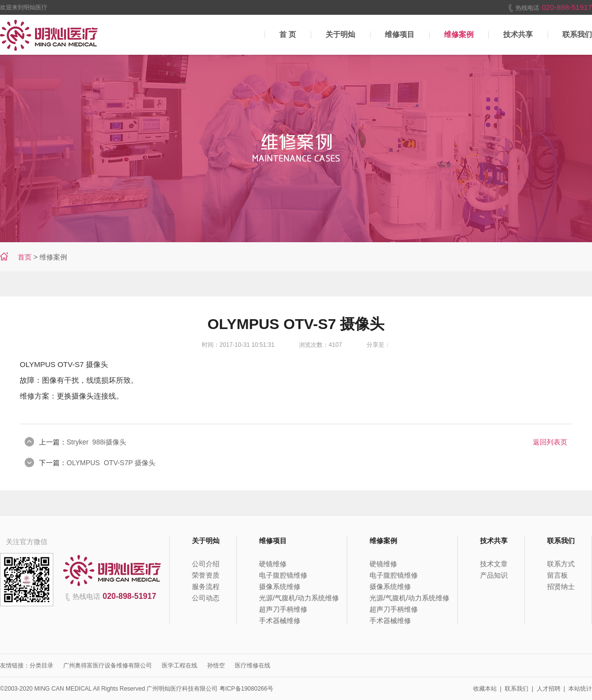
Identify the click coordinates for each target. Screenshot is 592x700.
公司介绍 (206, 564)
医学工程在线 (180, 665)
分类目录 (41, 665)
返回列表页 (550, 442)
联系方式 (561, 564)
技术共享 (518, 34)
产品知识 (494, 575)
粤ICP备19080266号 (246, 689)
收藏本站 (485, 689)
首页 (25, 257)
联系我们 (517, 689)
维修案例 (459, 34)
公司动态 (206, 598)
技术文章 (494, 564)
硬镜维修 (273, 564)
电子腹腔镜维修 (283, 575)
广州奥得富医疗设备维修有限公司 (108, 665)
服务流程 (206, 587)
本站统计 (580, 689)
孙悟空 (216, 665)
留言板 (557, 575)
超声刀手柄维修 (283, 609)
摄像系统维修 (280, 587)
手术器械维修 (280, 621)
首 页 (288, 34)
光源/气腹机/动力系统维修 (299, 598)
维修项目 (400, 34)
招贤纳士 (561, 587)
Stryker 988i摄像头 (96, 442)
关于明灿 (340, 34)
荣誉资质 (206, 575)
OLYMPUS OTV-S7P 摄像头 (111, 463)
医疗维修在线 (253, 665)
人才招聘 (549, 689)
